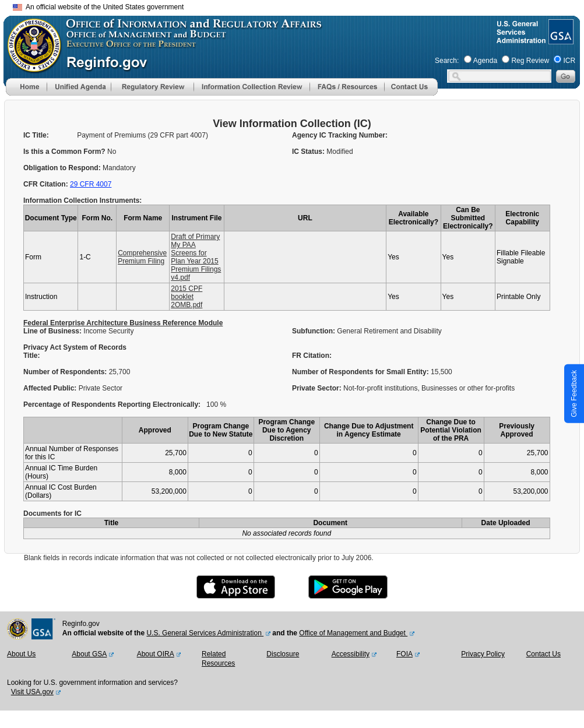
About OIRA (156, 654)
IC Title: (36, 135)
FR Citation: (312, 356)
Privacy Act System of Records (75, 347)
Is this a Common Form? (65, 152)
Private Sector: (318, 388)
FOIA (404, 654)
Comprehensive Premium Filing (142, 257)
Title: (33, 356)
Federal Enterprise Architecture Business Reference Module (123, 323)
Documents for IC (52, 514)
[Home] (26, 93)
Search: (447, 61)
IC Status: (309, 152)
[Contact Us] (411, 93)
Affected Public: (51, 388)
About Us (21, 654)
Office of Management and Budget (353, 633)
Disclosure (283, 654)
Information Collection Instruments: (82, 201)
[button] (79, 87)
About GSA (89, 654)
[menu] (79, 87)
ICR (569, 61)
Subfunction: (314, 331)
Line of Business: (53, 331)
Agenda (485, 61)
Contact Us (543, 654)
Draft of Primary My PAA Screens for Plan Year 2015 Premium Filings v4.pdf (196, 257)
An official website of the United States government (98, 7)
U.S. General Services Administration (205, 633)
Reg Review (530, 61)
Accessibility (351, 654)
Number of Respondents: (66, 372)
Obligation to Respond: (63, 168)
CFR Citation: (47, 184)
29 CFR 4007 (91, 184)
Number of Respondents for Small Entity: (361, 372)
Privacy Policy (483, 654)
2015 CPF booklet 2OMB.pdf (187, 297)
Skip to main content (299, 6)
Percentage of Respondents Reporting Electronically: (112, 405)
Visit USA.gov (32, 692)
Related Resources (218, 659)
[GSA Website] (560, 40)
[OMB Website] (30, 67)
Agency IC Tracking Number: (340, 135)
